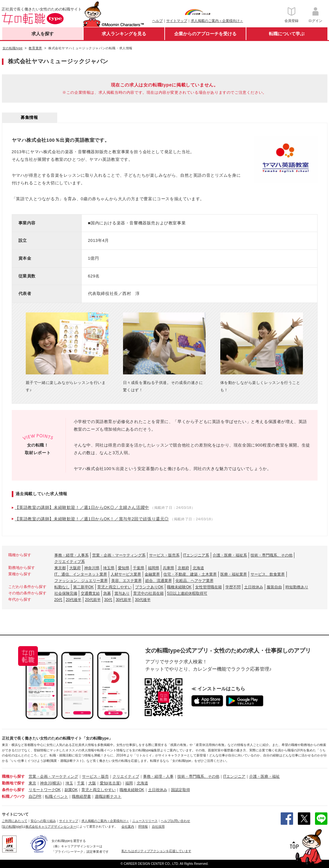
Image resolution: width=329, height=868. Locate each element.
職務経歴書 (81, 796)
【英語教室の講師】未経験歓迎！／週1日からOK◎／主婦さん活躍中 (82, 507)
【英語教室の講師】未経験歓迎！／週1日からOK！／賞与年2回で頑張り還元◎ (92, 519)
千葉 (81, 783)
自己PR (35, 796)
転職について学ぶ (287, 34)
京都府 (183, 568)
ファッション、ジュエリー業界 (81, 581)
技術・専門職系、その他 (271, 555)
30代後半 (143, 600)
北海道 (198, 568)
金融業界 (152, 574)
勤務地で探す (13, 783)
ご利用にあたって (15, 821)
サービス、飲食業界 (268, 574)
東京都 (60, 568)
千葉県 (139, 568)
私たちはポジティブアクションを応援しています (156, 851)
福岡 (129, 783)
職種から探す (13, 776)
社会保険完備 (66, 593)
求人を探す (43, 34)
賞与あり (122, 593)
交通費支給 (90, 593)
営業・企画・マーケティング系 (119, 555)
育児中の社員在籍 (148, 593)
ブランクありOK (149, 587)
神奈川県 (92, 568)
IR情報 (143, 827)
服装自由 (274, 587)
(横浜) (57, 783)
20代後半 (74, 600)
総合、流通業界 (159, 581)
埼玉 (69, 783)
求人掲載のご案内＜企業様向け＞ (217, 21)
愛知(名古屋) (111, 783)
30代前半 (123, 600)
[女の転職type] (12, 827)
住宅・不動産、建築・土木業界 (190, 574)
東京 (32, 783)
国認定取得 (181, 790)
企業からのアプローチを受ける (205, 34)
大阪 (92, 783)
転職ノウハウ (13, 796)
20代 (58, 600)
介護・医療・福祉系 (230, 555)
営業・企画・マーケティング (53, 776)
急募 (107, 593)
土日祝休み (254, 587)
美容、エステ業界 (127, 581)
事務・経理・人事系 (72, 555)
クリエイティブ (126, 776)
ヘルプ (158, 21)
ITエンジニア (234, 776)
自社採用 (158, 827)
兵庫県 (168, 568)
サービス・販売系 (164, 555)
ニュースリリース (145, 821)
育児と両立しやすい (114, 587)
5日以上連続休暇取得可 (187, 593)
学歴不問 (233, 587)
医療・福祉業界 (234, 574)
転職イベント (57, 796)
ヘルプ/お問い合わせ (176, 821)
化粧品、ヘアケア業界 (195, 581)
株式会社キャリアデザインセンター (51, 827)
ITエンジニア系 (196, 555)
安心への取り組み (43, 821)
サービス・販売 (95, 776)
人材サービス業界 (126, 574)
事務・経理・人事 (158, 776)
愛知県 (124, 568)
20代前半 (93, 600)
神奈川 (46, 783)
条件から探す (13, 790)
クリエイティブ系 (70, 562)
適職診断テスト (108, 796)
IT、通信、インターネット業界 (81, 574)
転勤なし (62, 587)
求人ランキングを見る (124, 34)
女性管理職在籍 (209, 587)
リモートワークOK (45, 790)
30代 (108, 600)
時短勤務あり (297, 587)
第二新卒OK (83, 587)
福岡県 (154, 568)
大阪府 (75, 568)
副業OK (71, 790)
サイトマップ (177, 21)
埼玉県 (109, 568)
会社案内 (128, 827)
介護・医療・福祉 (264, 776)
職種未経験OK (179, 587)
